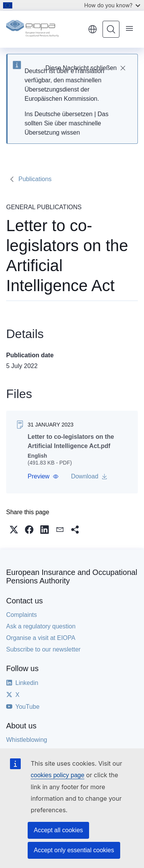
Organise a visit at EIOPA (41, 638)
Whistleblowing (27, 740)
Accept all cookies (58, 830)
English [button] (93, 29)
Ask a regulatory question (41, 626)
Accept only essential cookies (74, 850)
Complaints (22, 615)
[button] (43, 476)
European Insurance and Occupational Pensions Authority (72, 576)
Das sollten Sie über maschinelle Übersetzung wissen (67, 123)
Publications (35, 179)
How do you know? (112, 5)
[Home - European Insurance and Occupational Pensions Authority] (44, 29)
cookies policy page (58, 775)
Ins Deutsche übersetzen (59, 114)
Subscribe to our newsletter (43, 649)
